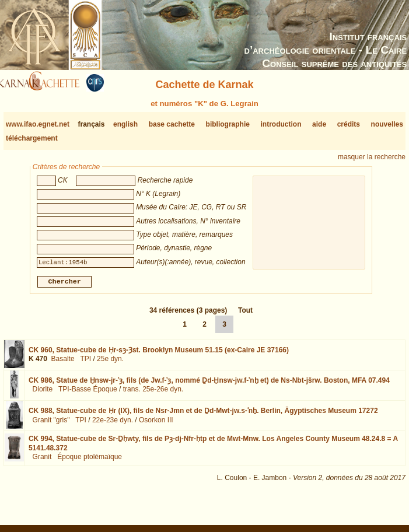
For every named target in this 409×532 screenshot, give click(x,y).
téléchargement (32, 138)
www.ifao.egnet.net (38, 124)
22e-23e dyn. (113, 425)
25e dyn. (110, 363)
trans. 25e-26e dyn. (153, 394)
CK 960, (159, 355)
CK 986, (209, 385)
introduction (281, 124)
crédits (349, 124)
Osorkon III (156, 425)
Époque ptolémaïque (90, 461)
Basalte (63, 363)
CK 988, (203, 415)
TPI (85, 363)
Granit (42, 461)
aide (319, 124)
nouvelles (387, 124)
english (125, 124)
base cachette (172, 124)
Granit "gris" (51, 425)
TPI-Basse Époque (88, 394)
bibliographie (228, 124)
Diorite (43, 394)
